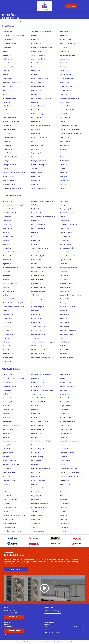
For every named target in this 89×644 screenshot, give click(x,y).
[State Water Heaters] (12, 544)
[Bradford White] (12, 538)
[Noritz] (77, 544)
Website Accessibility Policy (67, 642)
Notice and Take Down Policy (53, 642)
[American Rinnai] (34, 544)
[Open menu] (85, 6)
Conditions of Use (42, 642)
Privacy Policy (19, 642)
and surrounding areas (53, 613)
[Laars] (55, 538)
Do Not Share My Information (31, 642)
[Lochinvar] (34, 538)
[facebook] (5, 636)
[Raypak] (77, 538)
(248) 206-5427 (9, 626)
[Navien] (55, 544)
